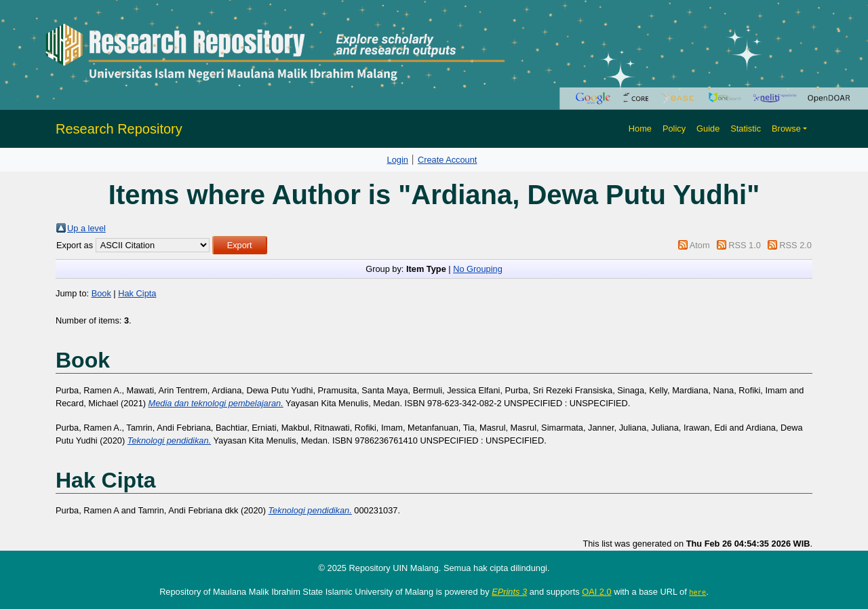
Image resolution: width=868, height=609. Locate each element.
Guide (708, 129)
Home (640, 129)
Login (398, 160)
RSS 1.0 (745, 245)
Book (101, 293)
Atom (700, 245)
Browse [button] (786, 129)
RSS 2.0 (795, 245)
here (697, 592)
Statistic (746, 129)
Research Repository (119, 129)
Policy (674, 129)
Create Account (448, 160)
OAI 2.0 (596, 592)
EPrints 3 (509, 592)
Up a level (86, 228)
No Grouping (478, 269)
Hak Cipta (137, 293)
